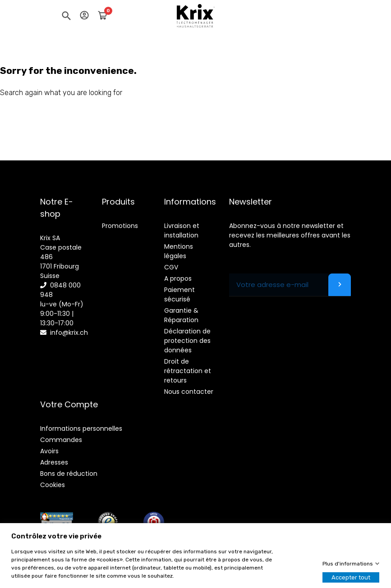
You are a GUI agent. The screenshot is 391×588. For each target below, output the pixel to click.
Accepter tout (351, 577)
